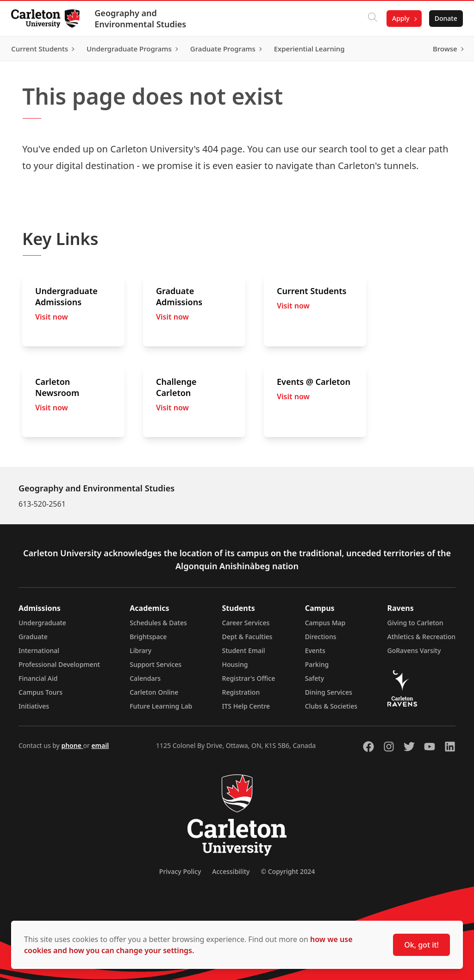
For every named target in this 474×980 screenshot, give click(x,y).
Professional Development (59, 664)
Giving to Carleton (415, 623)
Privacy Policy (180, 871)
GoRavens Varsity (414, 650)
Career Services (246, 623)
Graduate (33, 637)
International (39, 650)
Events (315, 650)
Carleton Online (154, 692)
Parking (317, 664)
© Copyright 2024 (288, 871)
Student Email (244, 650)
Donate (442, 18)
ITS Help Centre (246, 706)
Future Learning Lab (161, 706)
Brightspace (148, 637)
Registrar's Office (249, 678)
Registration (241, 692)
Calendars (145, 678)
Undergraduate (42, 623)
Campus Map (325, 623)
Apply (397, 18)
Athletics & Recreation (421, 637)
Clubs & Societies (331, 706)
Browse (441, 49)
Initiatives (34, 706)
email (100, 745)
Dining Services (329, 692)
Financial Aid (38, 678)
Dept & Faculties (247, 637)
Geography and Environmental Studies (144, 19)
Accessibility (231, 871)
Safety (315, 678)
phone (72, 745)
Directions (321, 637)
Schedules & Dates (158, 623)
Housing (235, 664)
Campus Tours (41, 692)
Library (140, 650)
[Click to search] (369, 19)
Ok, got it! (421, 945)
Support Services (156, 664)
